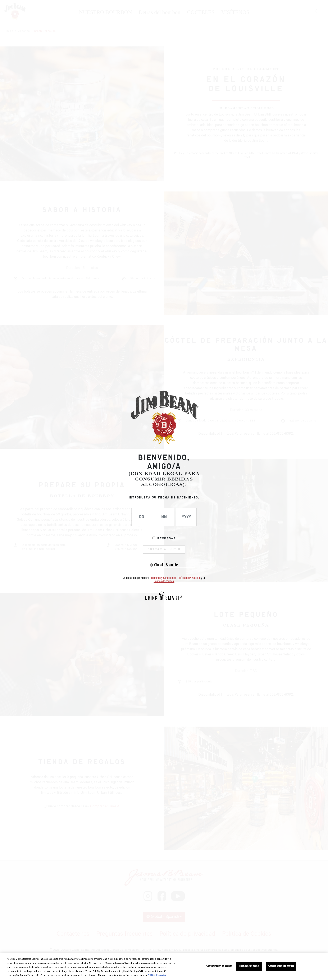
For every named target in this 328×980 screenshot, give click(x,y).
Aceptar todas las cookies (281, 966)
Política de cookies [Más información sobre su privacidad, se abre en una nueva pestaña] (157, 976)
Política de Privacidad (189, 578)
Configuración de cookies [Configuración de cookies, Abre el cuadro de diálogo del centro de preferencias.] (219, 966)
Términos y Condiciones (163, 578)
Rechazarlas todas (249, 966)
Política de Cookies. (164, 581)
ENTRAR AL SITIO (164, 549)
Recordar (167, 538)
